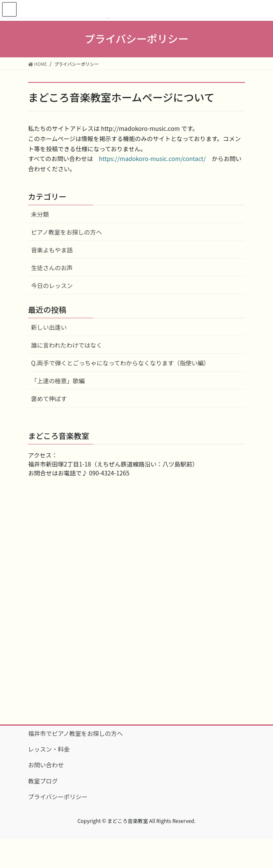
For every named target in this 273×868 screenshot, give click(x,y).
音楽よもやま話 (52, 250)
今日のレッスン (52, 286)
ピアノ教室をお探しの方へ (67, 232)
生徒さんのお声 (52, 268)
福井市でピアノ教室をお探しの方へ (75, 733)
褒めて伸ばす (49, 399)
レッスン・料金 (49, 749)
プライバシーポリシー (58, 797)
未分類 (40, 214)
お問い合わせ (46, 765)
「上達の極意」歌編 (58, 381)
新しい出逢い (49, 327)
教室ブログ (43, 781)
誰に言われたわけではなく (67, 345)
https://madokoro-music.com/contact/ (152, 158)
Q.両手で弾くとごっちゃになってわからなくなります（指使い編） (120, 363)
